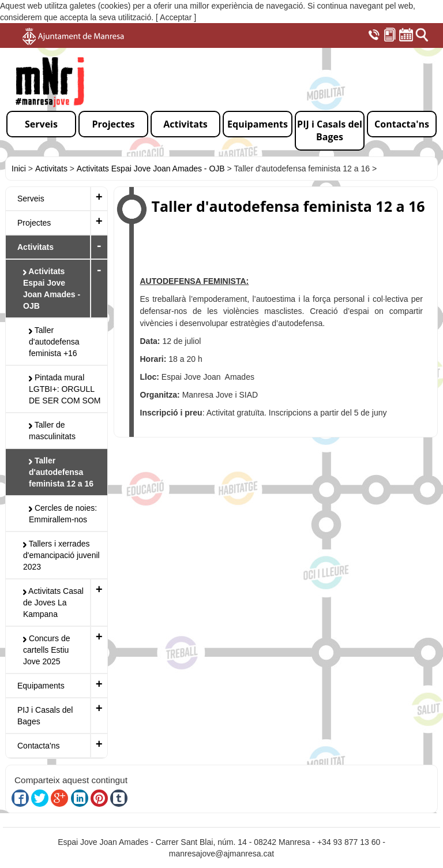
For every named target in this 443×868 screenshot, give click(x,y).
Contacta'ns (39, 746)
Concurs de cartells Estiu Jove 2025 (46, 650)
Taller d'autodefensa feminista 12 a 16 (61, 472)
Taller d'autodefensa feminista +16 (54, 342)
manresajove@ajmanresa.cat (221, 854)
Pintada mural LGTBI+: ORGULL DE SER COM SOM (65, 389)
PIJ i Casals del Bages (45, 716)
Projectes (34, 223)
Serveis (31, 199)
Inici (19, 169)
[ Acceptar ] (176, 17)
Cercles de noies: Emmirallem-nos (63, 514)
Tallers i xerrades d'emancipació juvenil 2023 (61, 555)
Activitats (51, 169)
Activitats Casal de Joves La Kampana (53, 603)
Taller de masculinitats (52, 431)
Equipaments (41, 686)
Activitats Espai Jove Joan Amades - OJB (151, 169)
